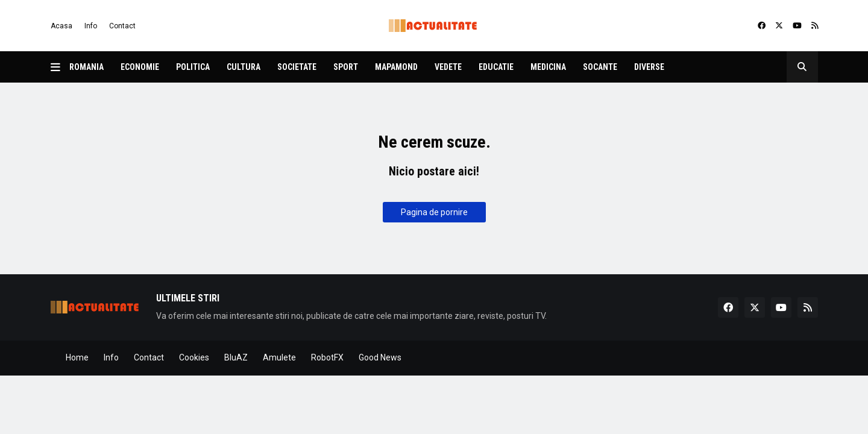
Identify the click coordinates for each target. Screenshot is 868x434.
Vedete (448, 67)
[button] (60, 67)
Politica (193, 67)
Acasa (61, 26)
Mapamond (396, 67)
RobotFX (327, 357)
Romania (86, 67)
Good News (380, 357)
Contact (122, 26)
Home (77, 357)
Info (91, 26)
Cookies (194, 357)
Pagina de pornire (434, 212)
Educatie (496, 67)
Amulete (279, 357)
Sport (346, 67)
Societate (297, 67)
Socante (600, 67)
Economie (140, 67)
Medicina (548, 67)
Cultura (244, 67)
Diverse (649, 67)
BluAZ (236, 357)
